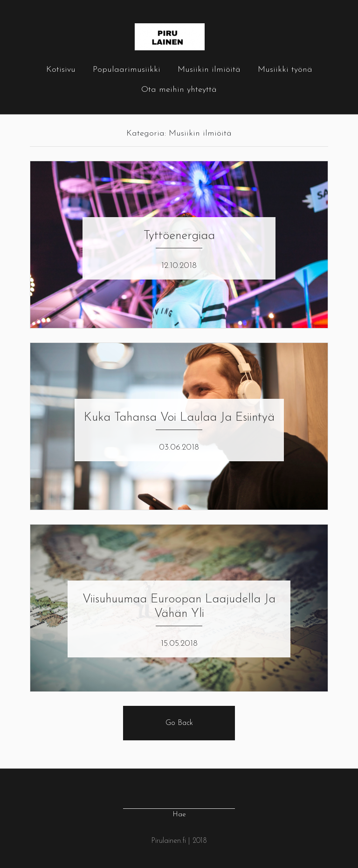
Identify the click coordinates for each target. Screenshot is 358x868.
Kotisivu (61, 70)
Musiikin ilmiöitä (209, 70)
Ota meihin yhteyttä (179, 90)
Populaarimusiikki (127, 70)
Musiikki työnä (285, 70)
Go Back (179, 723)
